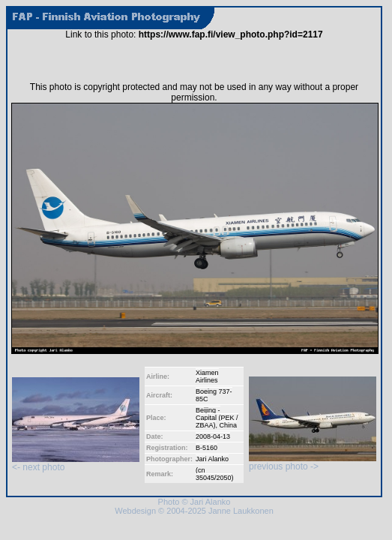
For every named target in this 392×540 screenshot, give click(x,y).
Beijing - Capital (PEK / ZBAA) (217, 418)
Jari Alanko (212, 459)
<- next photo (76, 463)
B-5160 (206, 448)
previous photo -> (313, 462)
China (229, 425)
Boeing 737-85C (214, 395)
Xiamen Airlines (207, 376)
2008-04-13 (213, 436)
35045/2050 (214, 478)
